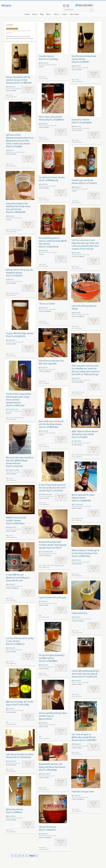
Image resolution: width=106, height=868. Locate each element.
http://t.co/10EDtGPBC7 (88, 740)
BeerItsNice (11, 816)
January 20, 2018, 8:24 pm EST (80, 797)
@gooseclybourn (45, 719)
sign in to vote (61, 69)
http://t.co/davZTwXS (14, 466)
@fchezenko (11, 809)
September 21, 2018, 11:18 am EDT (81, 506)
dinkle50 (10, 150)
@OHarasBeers (77, 737)
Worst (57, 14)
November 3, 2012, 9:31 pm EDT (48, 836)
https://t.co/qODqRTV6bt (81, 501)
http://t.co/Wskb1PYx (47, 830)
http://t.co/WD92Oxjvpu (15, 523)
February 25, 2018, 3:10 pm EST (80, 314)
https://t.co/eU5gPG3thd (16, 336)
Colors (65, 14)
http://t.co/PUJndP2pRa (48, 770)
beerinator (44, 124)
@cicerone (26, 206)
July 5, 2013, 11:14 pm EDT (13, 529)
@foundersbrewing (13, 138)
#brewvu (6, 6)
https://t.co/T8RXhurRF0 (22, 83)
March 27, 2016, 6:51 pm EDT (14, 650)
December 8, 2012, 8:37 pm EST (48, 554)
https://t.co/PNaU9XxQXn (16, 212)
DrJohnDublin (78, 504)
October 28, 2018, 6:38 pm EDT (47, 309)
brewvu (44, 77)
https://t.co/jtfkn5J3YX (88, 677)
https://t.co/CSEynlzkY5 (88, 183)
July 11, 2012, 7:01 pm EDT (13, 472)
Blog (42, 14)
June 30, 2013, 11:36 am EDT (80, 746)
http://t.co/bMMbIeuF (14, 812)
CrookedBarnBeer (47, 552)
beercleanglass (13, 230)
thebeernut (44, 63)
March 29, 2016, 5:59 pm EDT (80, 68)
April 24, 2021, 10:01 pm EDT (14, 218)
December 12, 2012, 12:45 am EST (81, 443)
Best (49, 14)
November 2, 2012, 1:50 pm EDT (15, 710)
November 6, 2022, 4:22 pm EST (48, 65)
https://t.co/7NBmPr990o (49, 427)
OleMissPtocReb (13, 470)
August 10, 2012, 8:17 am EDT (14, 818)
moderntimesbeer (19, 418)
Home (27, 14)
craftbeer (77, 455)
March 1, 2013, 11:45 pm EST (47, 776)
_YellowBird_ (77, 441)
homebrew (12, 293)
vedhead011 (12, 527)
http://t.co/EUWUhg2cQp (48, 180)
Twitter (64, 6)
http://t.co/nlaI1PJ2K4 (54, 491)
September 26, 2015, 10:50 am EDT (81, 619)
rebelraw (77, 392)
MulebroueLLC (45, 774)
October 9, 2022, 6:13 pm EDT (80, 189)
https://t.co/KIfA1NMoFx (48, 661)
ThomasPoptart (13, 409)
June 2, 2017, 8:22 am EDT (46, 667)
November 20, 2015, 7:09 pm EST (81, 380)
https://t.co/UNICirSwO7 (15, 406)
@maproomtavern (13, 141)
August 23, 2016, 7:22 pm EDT (47, 369)
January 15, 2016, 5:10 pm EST (14, 586)
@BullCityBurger (21, 461)
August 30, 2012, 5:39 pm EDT (47, 725)
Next (32, 856)
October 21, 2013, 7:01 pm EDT (47, 186)
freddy (97, 455)
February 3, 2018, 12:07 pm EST (15, 342)
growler (62, 565)
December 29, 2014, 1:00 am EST (81, 562)
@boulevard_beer (13, 578)
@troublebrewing (86, 671)
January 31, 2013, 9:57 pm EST (14, 281)
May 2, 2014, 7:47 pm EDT (13, 763)
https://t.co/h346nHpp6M (82, 123)
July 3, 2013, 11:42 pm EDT (46, 496)
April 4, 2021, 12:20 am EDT (14, 411)
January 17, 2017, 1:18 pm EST (80, 682)
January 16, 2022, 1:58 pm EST (47, 433)
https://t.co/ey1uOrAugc (48, 59)
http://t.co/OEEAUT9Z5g (81, 556)
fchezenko (11, 708)
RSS (68, 6)
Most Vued (75, 14)
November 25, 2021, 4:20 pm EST (48, 252)
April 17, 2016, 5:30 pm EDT (14, 89)
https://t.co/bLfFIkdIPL (80, 62)
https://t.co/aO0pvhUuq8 (49, 247)
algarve (77, 518)
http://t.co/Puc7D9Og (21, 705)
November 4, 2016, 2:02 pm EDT (81, 128)
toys (94, 455)
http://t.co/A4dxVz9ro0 (22, 757)
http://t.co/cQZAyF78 (14, 276)
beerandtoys (88, 455)
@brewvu (10, 702)
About (35, 14)
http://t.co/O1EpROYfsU (55, 120)
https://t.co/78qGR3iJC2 (15, 644)
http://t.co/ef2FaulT (54, 548)
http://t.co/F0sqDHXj (14, 147)
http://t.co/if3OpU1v (80, 437)
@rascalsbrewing (57, 655)
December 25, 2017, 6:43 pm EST (81, 255)
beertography (56, 565)
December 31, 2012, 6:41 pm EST (48, 603)
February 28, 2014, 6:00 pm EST (48, 125)
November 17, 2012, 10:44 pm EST (15, 152)
